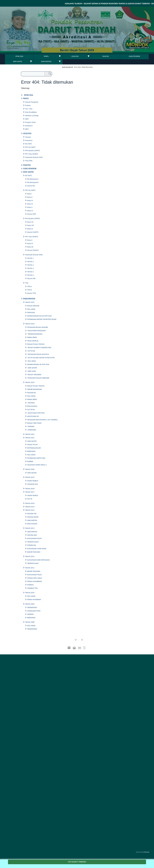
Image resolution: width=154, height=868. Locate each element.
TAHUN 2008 (30, 622)
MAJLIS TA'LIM (32, 444)
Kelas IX (30, 229)
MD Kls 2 (30, 262)
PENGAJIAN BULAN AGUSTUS (38, 354)
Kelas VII (30, 222)
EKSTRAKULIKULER (34, 448)
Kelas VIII (30, 225)
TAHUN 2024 (30, 324)
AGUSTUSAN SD (33, 416)
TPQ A (29, 286)
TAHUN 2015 (30, 507)
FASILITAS (106, 56)
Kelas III (30, 200)
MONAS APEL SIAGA (35, 578)
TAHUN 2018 (30, 489)
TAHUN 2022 (30, 434)
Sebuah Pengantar (32, 102)
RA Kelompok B (33, 182)
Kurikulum (29, 126)
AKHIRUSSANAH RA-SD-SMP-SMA (39, 316)
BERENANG (31, 451)
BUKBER (30, 461)
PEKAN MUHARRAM (35, 581)
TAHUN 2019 (30, 477)
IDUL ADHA (31, 309)
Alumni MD (31, 278)
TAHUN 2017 (30, 492)
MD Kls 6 (30, 275)
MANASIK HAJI (32, 484)
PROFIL (46, 56)
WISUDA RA (32, 393)
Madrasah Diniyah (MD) (34, 157)
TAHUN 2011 (30, 568)
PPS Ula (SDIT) (30, 147)
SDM (27, 119)
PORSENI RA (32, 545)
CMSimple (146, 852)
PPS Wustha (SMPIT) (33, 150)
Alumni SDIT (32, 214)
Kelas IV (30, 204)
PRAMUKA (31, 312)
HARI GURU (32, 371)
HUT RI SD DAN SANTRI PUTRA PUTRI (41, 358)
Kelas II (30, 197)
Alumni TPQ (32, 293)
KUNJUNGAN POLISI (34, 538)
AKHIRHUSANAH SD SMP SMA (38, 364)
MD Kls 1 (30, 258)
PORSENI (30, 585)
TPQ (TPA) (29, 161)
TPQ (27, 283)
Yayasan (28, 137)
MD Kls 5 (30, 272)
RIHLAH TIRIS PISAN (34, 423)
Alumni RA (31, 186)
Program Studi (30, 122)
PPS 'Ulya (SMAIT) (32, 154)
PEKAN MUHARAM (34, 599)
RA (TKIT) (29, 144)
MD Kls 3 (30, 265)
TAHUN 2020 (30, 469)
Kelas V (30, 207)
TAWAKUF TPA (32, 588)
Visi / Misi (29, 109)
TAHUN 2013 (30, 528)
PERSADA (31, 426)
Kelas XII (30, 247)
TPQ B (29, 290)
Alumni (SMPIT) (33, 232)
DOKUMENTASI (46, 61)
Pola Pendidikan (31, 112)
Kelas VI (30, 211)
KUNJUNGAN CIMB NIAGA (37, 549)
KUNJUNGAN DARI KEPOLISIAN (38, 560)
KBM (27, 129)
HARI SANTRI (32, 368)
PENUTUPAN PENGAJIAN (37, 331)
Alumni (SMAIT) (33, 250)
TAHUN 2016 (30, 503)
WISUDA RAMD (33, 517)
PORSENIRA (32, 430)
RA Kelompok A (33, 179)
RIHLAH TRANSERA (34, 374)
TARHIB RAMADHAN (35, 334)
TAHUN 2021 (30, 438)
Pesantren (29, 140)
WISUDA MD (32, 514)
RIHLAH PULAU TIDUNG (36, 344)
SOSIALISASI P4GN (34, 611)
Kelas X (30, 240)
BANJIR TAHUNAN (34, 552)
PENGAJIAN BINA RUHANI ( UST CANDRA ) (43, 420)
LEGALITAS (75, 56)
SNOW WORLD (33, 481)
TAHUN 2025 (30, 302)
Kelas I (30, 194)
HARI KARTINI (32, 520)
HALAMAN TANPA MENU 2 (37, 465)
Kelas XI (30, 243)
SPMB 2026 (19, 56)
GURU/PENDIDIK (134, 56)
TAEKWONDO (32, 607)
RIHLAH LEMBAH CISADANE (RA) (39, 347)
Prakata (28, 105)
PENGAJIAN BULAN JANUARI (38, 327)
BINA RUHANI (32, 406)
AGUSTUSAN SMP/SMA (36, 413)
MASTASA (31, 403)
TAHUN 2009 (30, 604)
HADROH (30, 614)
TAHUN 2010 (30, 593)
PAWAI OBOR (32, 337)
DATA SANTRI (17, 61)
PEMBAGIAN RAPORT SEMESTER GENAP (42, 319)
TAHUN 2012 (30, 556)
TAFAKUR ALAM (33, 542)
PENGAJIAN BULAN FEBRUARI (38, 378)
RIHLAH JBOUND (33, 306)
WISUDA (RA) (32, 535)
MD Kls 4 (30, 268)
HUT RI (30, 499)
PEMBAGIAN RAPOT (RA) (36, 458)
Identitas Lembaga (32, 115)
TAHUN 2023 (30, 382)
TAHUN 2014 (30, 510)
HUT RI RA (31, 351)
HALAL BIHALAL (33, 341)
